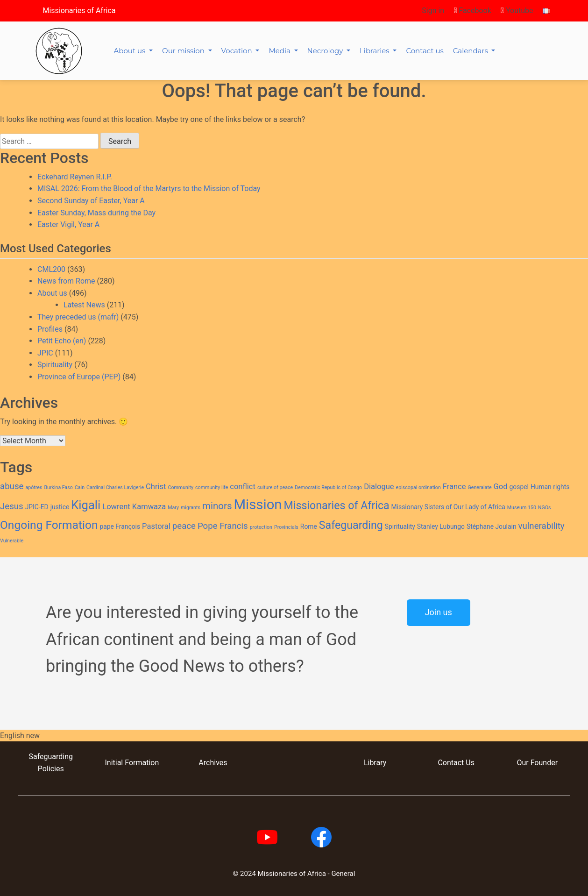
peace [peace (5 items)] (184, 526)
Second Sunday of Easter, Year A (91, 201)
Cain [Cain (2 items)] (80, 487)
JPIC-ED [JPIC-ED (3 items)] (37, 507)
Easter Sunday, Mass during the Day (96, 213)
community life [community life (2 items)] (212, 487)
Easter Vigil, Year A (68, 224)
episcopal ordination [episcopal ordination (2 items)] (418, 487)
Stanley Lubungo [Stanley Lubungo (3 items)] (441, 526)
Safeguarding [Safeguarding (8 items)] (351, 525)
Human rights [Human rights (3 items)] (550, 487)
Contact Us (456, 763)
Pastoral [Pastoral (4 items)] (156, 526)
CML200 (51, 269)
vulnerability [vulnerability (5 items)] (542, 526)
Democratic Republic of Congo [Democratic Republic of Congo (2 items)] (328, 487)
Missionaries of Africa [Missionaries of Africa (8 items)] (337, 505)
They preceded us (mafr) (78, 317)
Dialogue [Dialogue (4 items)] (379, 487)
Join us (439, 612)
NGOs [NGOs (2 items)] (545, 508)
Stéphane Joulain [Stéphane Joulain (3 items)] (492, 526)
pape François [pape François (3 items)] (120, 526)
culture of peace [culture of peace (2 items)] (275, 487)
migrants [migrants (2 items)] (191, 508)
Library (375, 763)
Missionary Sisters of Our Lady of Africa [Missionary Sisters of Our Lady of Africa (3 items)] (448, 507)
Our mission (184, 51)
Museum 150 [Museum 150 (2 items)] (522, 508)
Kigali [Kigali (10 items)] (86, 505)
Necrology (326, 51)
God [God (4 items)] (501, 487)
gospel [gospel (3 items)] (519, 487)
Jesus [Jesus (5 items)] (12, 506)
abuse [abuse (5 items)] (12, 486)
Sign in (433, 11)
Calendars (471, 51)
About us (131, 51)
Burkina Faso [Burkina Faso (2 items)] (58, 487)
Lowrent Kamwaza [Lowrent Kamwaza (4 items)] (134, 507)
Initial (114, 763)
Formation (141, 763)
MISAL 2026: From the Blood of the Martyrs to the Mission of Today (149, 188)
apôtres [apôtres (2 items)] (34, 487)
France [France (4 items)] (454, 487)
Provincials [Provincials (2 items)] (286, 527)
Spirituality (55, 365)
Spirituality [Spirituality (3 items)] (400, 526)
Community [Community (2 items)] (181, 487)
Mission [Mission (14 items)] (258, 505)
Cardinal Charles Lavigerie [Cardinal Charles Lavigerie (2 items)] (115, 487)
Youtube (517, 11)
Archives (213, 763)
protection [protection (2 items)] (261, 527)
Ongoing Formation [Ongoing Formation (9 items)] (49, 525)
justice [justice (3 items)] (60, 507)
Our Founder (537, 763)
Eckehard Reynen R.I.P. (75, 177)
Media (280, 51)
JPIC (45, 353)
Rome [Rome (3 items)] (309, 526)
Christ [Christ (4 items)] (156, 487)
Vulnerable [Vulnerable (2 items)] (12, 541)
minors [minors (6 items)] (217, 506)
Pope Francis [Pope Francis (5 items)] (223, 526)
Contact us (425, 51)
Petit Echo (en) (62, 341)
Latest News (84, 305)
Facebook (472, 11)
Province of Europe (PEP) (79, 377)
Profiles (50, 329)
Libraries (375, 51)
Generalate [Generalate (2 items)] (479, 487)
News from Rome (66, 281)
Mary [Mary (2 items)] (173, 508)
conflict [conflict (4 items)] (243, 487)
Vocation (238, 51)
